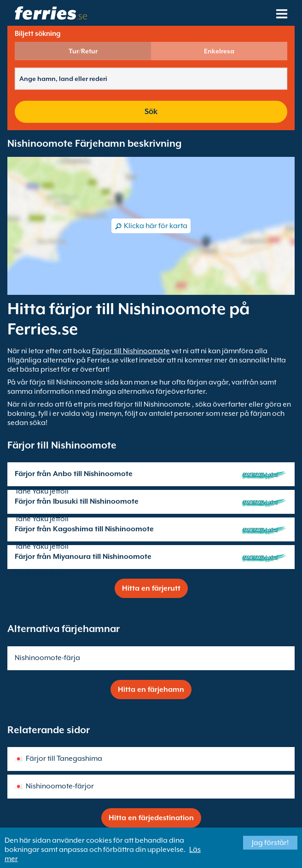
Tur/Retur (83, 51)
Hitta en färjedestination (151, 818)
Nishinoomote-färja (47, 658)
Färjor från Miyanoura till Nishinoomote (83, 557)
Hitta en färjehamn (151, 690)
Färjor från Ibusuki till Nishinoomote (77, 501)
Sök (151, 112)
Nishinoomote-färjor (60, 786)
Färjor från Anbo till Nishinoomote (74, 474)
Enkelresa (219, 51)
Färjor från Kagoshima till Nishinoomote (84, 529)
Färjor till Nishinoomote (131, 351)
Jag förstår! (270, 843)
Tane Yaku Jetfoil (42, 491)
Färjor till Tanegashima (64, 759)
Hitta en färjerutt (151, 588)
